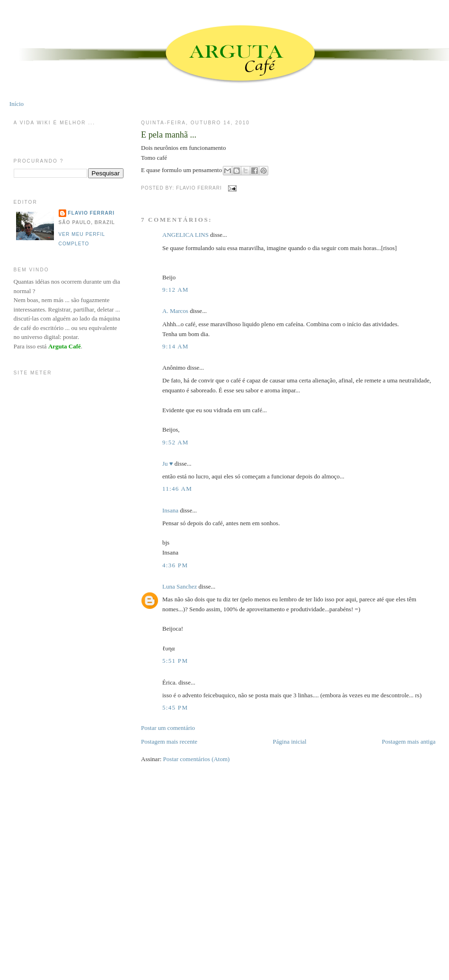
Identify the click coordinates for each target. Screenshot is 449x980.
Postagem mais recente (169, 742)
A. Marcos (175, 311)
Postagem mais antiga (409, 742)
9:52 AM (176, 442)
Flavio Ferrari (91, 213)
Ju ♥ (168, 464)
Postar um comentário (168, 728)
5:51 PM (175, 661)
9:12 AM (176, 290)
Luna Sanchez (180, 586)
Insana (170, 510)
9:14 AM (176, 346)
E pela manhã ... (169, 135)
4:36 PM (175, 565)
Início (17, 104)
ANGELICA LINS (186, 235)
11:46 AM (177, 489)
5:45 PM (175, 707)
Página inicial (290, 742)
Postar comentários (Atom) (197, 759)
